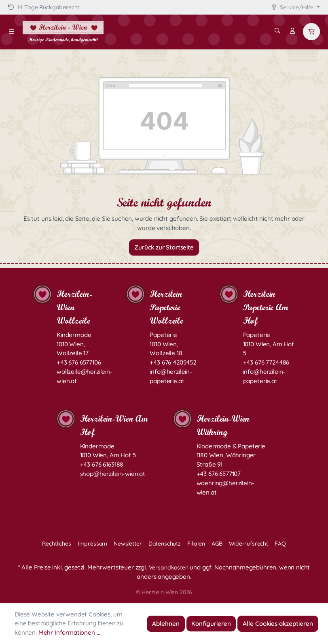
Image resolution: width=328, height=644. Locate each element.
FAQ (280, 544)
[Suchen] (277, 31)
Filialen (196, 544)
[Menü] (11, 32)
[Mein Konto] (292, 31)
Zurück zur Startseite (164, 247)
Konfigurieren (211, 624)
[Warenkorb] (311, 32)
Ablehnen (166, 624)
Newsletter (128, 544)
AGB (217, 544)
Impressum (93, 544)
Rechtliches (56, 544)
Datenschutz (165, 544)
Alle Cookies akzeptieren (278, 624)
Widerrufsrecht (249, 544)
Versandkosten (169, 567)
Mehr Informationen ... (69, 632)
